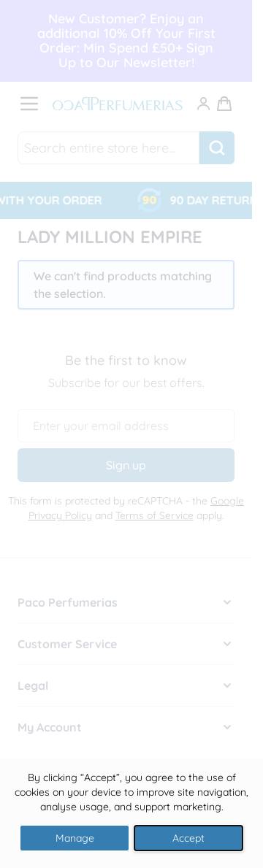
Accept (188, 838)
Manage (75, 838)
